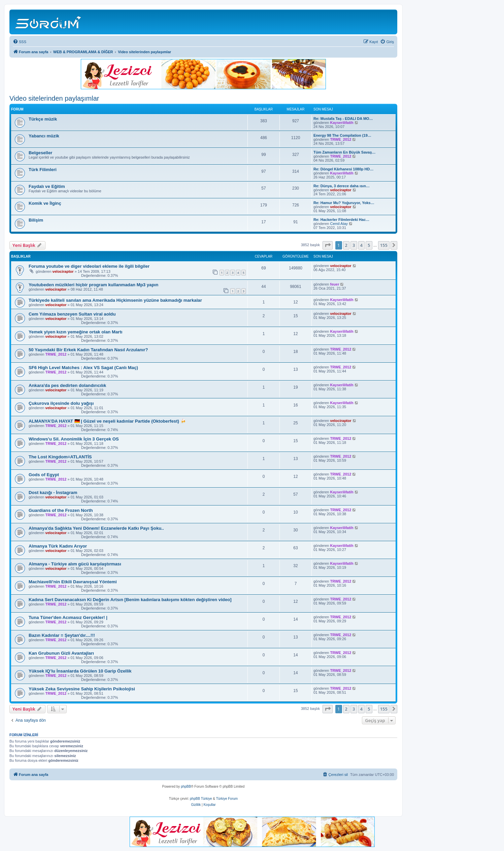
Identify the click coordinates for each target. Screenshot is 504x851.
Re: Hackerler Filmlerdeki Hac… (341, 220)
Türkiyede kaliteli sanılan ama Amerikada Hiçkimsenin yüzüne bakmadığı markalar (115, 300)
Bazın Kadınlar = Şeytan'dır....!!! (62, 635)
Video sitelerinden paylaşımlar (54, 98)
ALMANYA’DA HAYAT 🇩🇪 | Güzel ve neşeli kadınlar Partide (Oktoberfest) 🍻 (107, 421)
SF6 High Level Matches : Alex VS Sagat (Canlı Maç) (83, 368)
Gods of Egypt (44, 475)
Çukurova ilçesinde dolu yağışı (61, 403)
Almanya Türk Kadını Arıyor (58, 546)
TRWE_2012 (341, 139)
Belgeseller (40, 153)
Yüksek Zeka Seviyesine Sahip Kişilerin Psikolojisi (82, 689)
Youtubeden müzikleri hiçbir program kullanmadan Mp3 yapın (93, 285)
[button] (328, 245)
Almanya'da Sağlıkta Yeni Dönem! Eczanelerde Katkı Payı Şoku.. (96, 528)
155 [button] (384, 245)
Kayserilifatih (342, 123)
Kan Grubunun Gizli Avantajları (61, 653)
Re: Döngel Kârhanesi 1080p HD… (344, 169)
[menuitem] (20, 42)
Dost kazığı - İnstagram (53, 493)
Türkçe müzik (43, 119)
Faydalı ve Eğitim (47, 186)
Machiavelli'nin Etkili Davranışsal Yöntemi (73, 582)
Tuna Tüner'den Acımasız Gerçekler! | (68, 617)
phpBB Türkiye (201, 799)
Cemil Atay (339, 224)
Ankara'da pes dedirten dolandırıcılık (67, 385)
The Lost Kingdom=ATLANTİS (60, 457)
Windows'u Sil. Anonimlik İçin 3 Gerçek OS (74, 439)
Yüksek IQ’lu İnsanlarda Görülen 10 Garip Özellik (80, 671)
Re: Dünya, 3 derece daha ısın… (342, 186)
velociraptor (341, 190)
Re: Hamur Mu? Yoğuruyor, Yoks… (344, 203)
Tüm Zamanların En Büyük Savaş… (345, 152)
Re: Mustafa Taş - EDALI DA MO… (343, 119)
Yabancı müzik (44, 136)
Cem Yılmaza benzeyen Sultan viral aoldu (72, 314)
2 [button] (346, 245)
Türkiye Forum (227, 799)
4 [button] (361, 245)
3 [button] (354, 245)
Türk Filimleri (43, 170)
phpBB (186, 787)
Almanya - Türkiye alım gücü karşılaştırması (75, 564)
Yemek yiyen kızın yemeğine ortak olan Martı (76, 332)
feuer (335, 284)
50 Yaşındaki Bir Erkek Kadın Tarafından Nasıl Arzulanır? (88, 350)
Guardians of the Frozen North (61, 510)
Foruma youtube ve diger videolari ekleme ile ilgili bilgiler (89, 266)
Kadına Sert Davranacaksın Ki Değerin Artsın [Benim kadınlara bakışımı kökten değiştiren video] (130, 600)
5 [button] (369, 245)
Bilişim (36, 220)
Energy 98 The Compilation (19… (342, 135)
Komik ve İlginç (45, 203)
